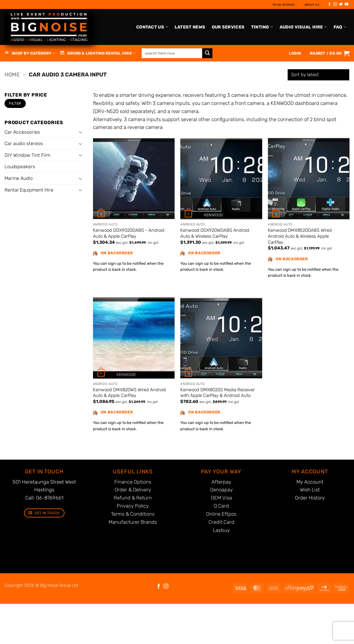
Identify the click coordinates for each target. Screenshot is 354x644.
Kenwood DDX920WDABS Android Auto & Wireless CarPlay (215, 233)
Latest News (190, 27)
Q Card (221, 506)
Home (12, 75)
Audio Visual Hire (303, 27)
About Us (312, 5)
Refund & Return (133, 498)
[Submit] (207, 53)
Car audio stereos (24, 143)
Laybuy (221, 530)
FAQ (340, 27)
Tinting (262, 27)
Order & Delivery (133, 490)
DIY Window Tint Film (27, 155)
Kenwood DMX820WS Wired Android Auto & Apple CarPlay (129, 393)
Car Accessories (22, 132)
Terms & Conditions (133, 514)
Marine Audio (19, 178)
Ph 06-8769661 (284, 5)
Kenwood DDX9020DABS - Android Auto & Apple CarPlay (129, 233)
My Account (310, 482)
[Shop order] (318, 75)
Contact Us (152, 27)
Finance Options (133, 482)
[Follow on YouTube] (346, 4)
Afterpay (221, 482)
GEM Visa (221, 498)
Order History (310, 498)
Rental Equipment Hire (29, 190)
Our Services (228, 27)
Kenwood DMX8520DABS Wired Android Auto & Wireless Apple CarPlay (300, 236)
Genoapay (221, 490)
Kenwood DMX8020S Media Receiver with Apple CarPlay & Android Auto (217, 393)
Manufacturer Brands (133, 522)
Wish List (310, 490)
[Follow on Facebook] (329, 4)
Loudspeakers (20, 167)
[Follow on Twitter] (341, 4)
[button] (330, 53)
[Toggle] (80, 132)
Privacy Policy (133, 506)
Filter (15, 103)
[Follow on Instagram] (335, 4)
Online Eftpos (221, 514)
